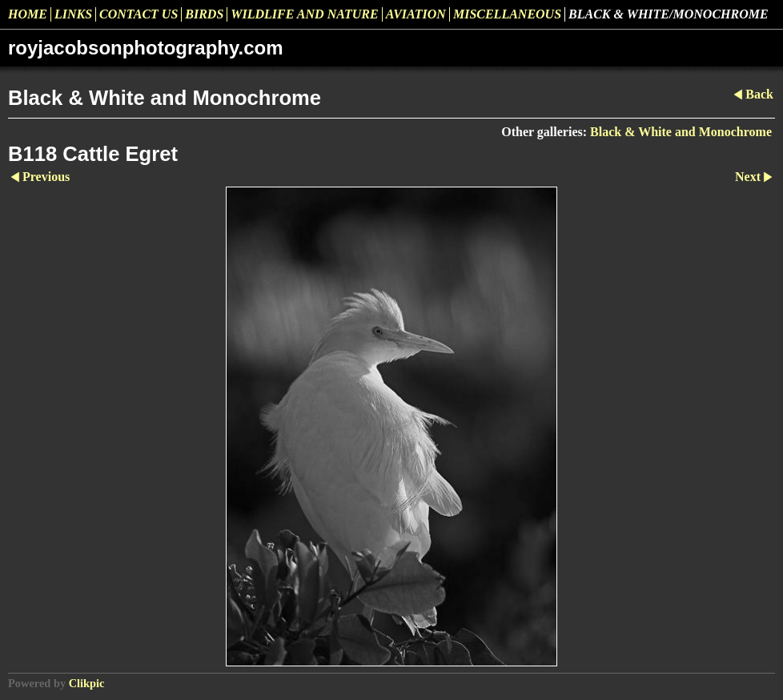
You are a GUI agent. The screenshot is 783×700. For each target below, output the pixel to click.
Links (73, 14)
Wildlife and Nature (304, 14)
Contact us (139, 14)
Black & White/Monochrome (669, 14)
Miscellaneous (507, 14)
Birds (204, 14)
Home (28, 14)
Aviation (416, 14)
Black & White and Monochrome (681, 132)
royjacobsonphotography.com (146, 48)
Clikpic (87, 683)
